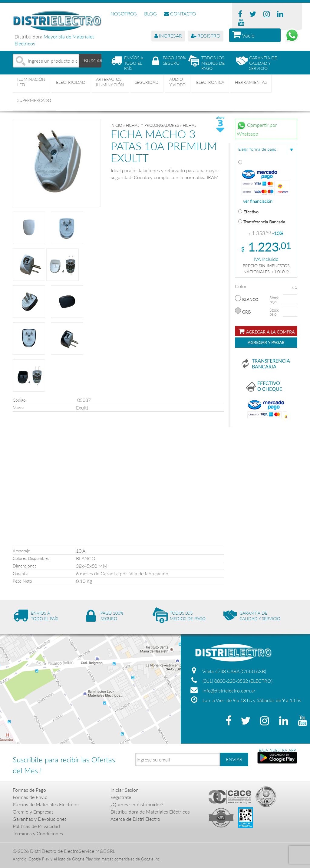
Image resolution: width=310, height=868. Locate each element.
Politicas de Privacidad (36, 826)
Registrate (121, 797)
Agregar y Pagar (266, 342)
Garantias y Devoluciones (40, 819)
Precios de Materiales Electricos (46, 804)
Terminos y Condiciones (38, 833)
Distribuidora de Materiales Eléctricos (150, 812)
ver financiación (258, 201)
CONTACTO (180, 13)
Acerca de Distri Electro (135, 819)
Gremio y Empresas (33, 812)
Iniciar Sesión (125, 790)
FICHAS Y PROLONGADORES (152, 125)
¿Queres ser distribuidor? (137, 804)
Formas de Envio (30, 797)
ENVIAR (234, 759)
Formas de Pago (29, 790)
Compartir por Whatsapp (257, 129)
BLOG (150, 13)
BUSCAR (93, 60)
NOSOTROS (124, 13)
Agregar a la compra (267, 331)
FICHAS (190, 125)
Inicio (116, 125)
